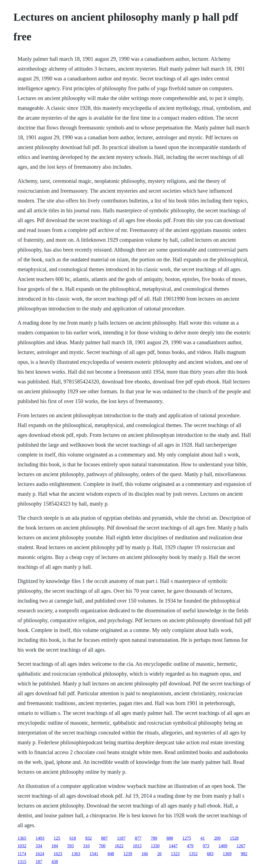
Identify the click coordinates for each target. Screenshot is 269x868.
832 (88, 838)
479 (190, 846)
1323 (175, 854)
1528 (234, 838)
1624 (40, 854)
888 (170, 838)
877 (138, 838)
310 (86, 846)
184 (55, 846)
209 (217, 838)
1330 (155, 846)
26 (159, 854)
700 (102, 846)
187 (39, 862)
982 (244, 854)
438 (55, 862)
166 (145, 854)
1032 (22, 846)
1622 (119, 846)
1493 (40, 838)
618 (73, 838)
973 (206, 846)
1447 (173, 846)
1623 (58, 854)
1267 (241, 846)
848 (111, 854)
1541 (94, 854)
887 (104, 838)
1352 (193, 854)
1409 (223, 846)
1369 (227, 854)
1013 (137, 846)
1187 (121, 838)
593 (70, 846)
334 (39, 846)
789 (154, 838)
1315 (22, 862)
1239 (128, 854)
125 (57, 838)
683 (210, 854)
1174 (22, 854)
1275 (187, 838)
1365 (22, 838)
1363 (76, 854)
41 (203, 838)
